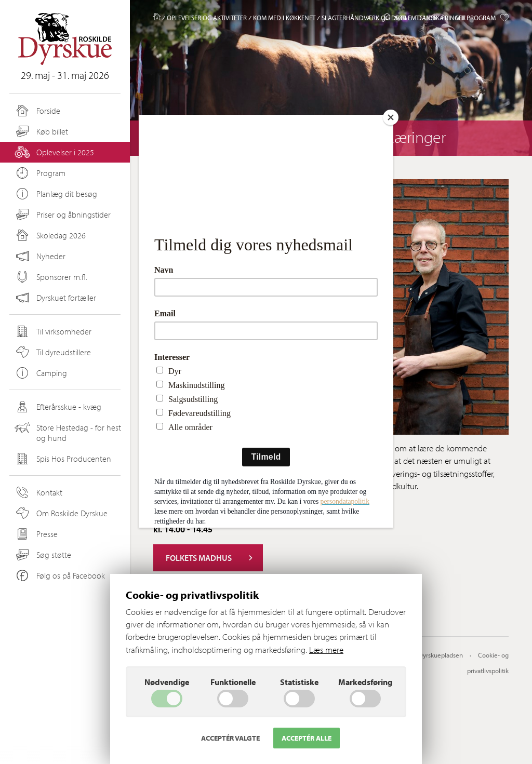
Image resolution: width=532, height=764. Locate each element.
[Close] (391, 117)
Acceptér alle (307, 738)
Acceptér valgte (230, 738)
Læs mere (326, 649)
